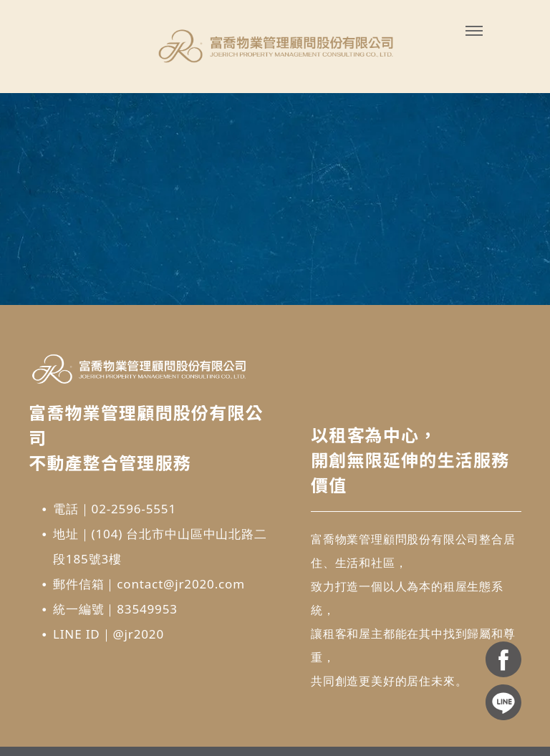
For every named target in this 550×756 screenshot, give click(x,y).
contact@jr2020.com (181, 584)
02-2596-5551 (134, 509)
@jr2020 (138, 634)
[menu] (474, 31)
